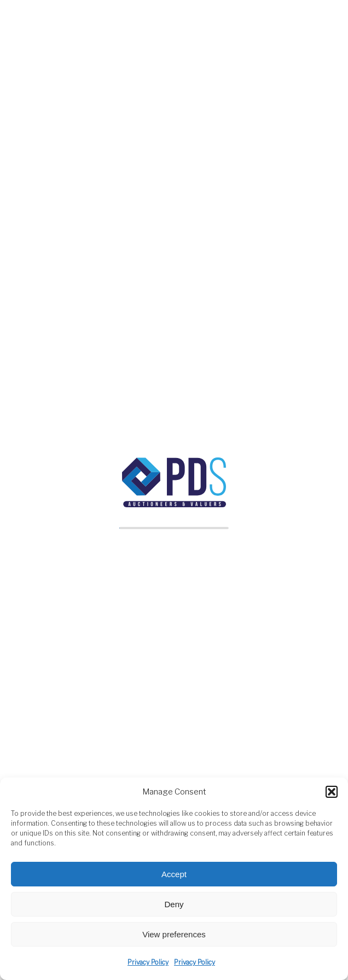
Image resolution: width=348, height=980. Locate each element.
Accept (174, 874)
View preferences (174, 934)
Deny (174, 904)
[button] (332, 792)
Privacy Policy (148, 962)
